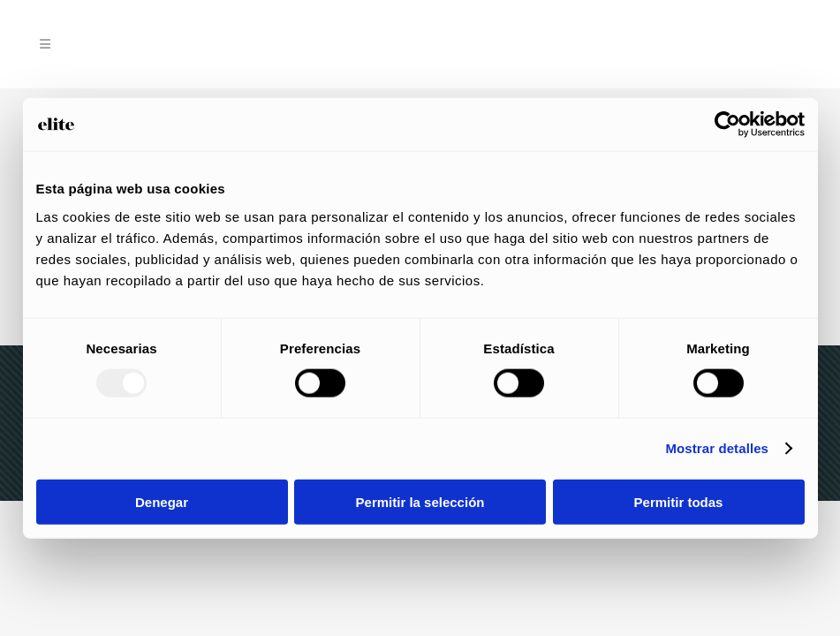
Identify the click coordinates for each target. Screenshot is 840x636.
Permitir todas (679, 501)
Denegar (162, 501)
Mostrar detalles (717, 448)
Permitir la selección (420, 501)
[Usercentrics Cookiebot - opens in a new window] (727, 125)
